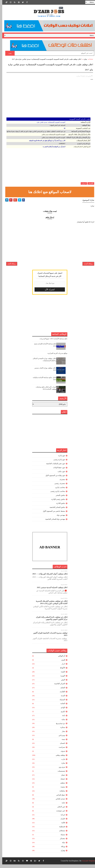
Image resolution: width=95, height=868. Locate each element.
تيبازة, (76, 75)
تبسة (61, 743)
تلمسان (60, 747)
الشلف (60, 691)
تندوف (61, 755)
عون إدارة (59, 459)
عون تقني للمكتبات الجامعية (53, 467)
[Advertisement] (47, 100)
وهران (61, 854)
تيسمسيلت (59, 775)
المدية (61, 699)
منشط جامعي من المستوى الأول (52, 515)
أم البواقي (59, 660)
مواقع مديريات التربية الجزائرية (55, 357)
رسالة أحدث (86, 266)
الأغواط (60, 672)
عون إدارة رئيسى (57, 463)
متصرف (60, 483)
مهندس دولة (59, 519)
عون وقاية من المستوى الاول (53, 479)
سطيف (60, 787)
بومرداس (60, 739)
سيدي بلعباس (58, 803)
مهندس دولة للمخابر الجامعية (53, 523)
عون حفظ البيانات (57, 471)
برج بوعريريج (58, 727)
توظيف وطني (58, 759)
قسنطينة (60, 830)
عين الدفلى (59, 810)
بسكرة (61, 731)
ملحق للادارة (58, 507)
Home (89, 59)
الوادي (61, 711)
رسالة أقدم (9, 266)
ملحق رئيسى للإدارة (56, 503)
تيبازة (83, 59)
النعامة (61, 707)
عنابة (61, 806)
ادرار (61, 668)
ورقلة (61, 850)
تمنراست (60, 751)
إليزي (61, 664)
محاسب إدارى (58, 491)
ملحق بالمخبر (58, 499)
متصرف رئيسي (58, 487)
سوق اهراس (58, 799)
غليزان (61, 822)
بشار (61, 735)
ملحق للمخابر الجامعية (55, 511)
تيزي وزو (60, 771)
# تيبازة (82, 182)
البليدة (61, 675)
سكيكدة (60, 795)
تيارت (61, 763)
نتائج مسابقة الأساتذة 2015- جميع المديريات (51, 342)
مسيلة (61, 838)
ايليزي (61, 715)
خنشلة (61, 783)
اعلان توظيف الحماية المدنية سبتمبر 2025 (50, 591)
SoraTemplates (71, 864)
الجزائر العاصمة (57, 687)
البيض (61, 683)
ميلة (61, 846)
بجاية (61, 723)
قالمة (61, 826)
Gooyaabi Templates (86, 864)
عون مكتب (59, 475)
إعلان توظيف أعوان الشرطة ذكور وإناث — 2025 (48, 578)
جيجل (61, 779)
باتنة (61, 719)
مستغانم (60, 834)
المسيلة (60, 703)
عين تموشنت (58, 814)
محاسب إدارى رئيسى (55, 495)
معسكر (60, 842)
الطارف (60, 695)
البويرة (61, 679)
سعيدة (61, 791)
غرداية (61, 818)
